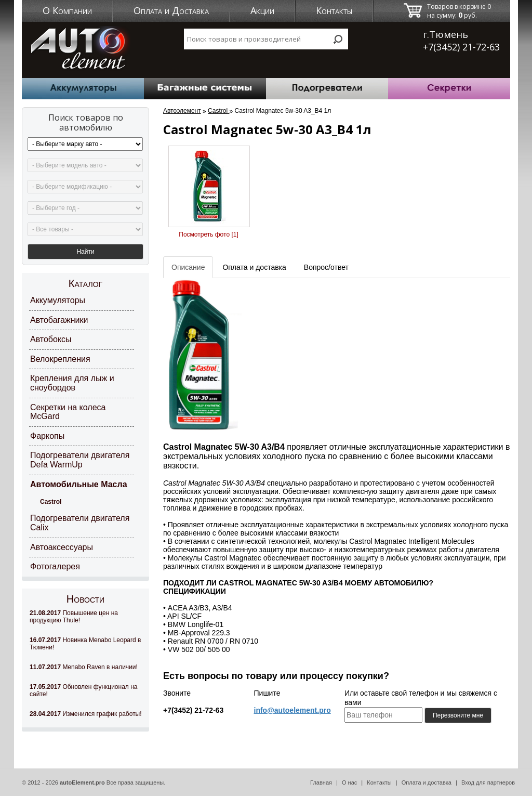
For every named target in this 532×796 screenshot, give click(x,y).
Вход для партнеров (488, 782)
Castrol (51, 502)
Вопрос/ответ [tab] (326, 267)
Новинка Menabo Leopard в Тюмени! (85, 644)
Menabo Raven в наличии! (84, 667)
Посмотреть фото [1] (208, 234)
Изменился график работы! (86, 714)
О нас (349, 782)
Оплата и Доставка (171, 10)
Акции (262, 10)
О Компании (67, 10)
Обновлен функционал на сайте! (83, 690)
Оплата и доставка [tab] (254, 267)
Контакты (334, 10)
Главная (321, 782)
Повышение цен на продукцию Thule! (74, 617)
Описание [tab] (188, 267)
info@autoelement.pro (292, 710)
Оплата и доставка (427, 782)
